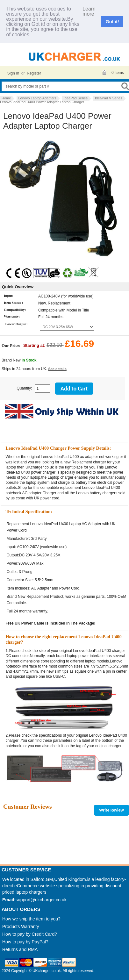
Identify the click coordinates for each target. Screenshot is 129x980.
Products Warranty (21, 926)
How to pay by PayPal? (25, 942)
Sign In (13, 73)
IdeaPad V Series (109, 98)
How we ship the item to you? (31, 919)
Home (6, 98)
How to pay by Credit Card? (30, 934)
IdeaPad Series (76, 98)
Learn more (89, 11)
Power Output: (16, 324)
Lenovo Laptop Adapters (37, 98)
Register (34, 73)
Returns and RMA (20, 949)
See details (57, 369)
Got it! (112, 22)
